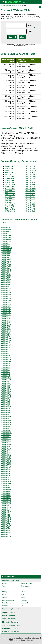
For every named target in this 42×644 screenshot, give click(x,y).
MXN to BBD (6, 270)
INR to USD (10, 183)
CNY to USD (10, 181)
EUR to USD (10, 166)
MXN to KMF (6, 388)
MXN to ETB (6, 331)
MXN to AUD (6, 231)
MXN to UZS (6, 536)
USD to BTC (30, 191)
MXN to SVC (6, 506)
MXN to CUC (6, 311)
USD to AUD (31, 172)
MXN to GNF (6, 347)
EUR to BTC (10, 201)
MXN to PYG (6, 465)
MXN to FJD (6, 333)
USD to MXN (31, 170)
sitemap (36, 638)
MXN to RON (6, 469)
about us (4, 638)
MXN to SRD (6, 498)
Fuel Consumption (8, 600)
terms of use (14, 638)
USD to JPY (30, 185)
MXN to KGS (6, 384)
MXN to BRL (6, 286)
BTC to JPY (30, 207)
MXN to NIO (5, 443)
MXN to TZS (6, 528)
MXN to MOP (6, 425)
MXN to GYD (6, 351)
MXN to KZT (6, 398)
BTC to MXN (31, 209)
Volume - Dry (25, 603)
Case (23, 606)
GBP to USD (10, 168)
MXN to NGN (6, 441)
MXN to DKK (6, 321)
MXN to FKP (6, 335)
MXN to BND (6, 282)
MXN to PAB (6, 453)
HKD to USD (10, 189)
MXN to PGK (6, 457)
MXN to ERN (6, 329)
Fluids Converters (9, 615)
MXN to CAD (6, 233)
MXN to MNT (6, 423)
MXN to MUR (6, 429)
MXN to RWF (6, 475)
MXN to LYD (6, 410)
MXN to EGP (6, 327)
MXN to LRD (6, 406)
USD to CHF (31, 178)
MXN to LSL (5, 408)
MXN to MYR (6, 435)
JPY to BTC (10, 207)
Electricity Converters (11, 622)
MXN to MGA (6, 416)
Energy (5, 592)
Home (2, 6)
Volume (5, 586)
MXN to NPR (6, 447)
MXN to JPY (6, 246)
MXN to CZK (6, 317)
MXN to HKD (6, 353)
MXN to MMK (6, 420)
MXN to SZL (6, 510)
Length (5, 583)
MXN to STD (6, 502)
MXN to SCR (6, 481)
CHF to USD (10, 178)
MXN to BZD (6, 299)
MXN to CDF (6, 301)
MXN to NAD (6, 439)
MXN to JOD (6, 380)
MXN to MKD (6, 418)
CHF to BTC (10, 199)
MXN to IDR (5, 364)
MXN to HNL (6, 355)
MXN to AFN (6, 252)
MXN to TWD (6, 526)
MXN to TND (6, 518)
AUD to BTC (10, 193)
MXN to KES (6, 382)
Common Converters (10, 580)
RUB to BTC (10, 211)
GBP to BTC (10, 203)
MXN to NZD (6, 449)
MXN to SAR (6, 477)
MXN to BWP (6, 294)
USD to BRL (30, 174)
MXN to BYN (6, 296)
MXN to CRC (6, 309)
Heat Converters (9, 612)
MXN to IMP (5, 368)
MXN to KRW (6, 392)
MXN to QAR (6, 467)
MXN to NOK (6, 445)
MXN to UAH (6, 530)
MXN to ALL (5, 254)
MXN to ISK (5, 374)
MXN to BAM (6, 268)
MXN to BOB (6, 284)
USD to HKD (31, 189)
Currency (5, 606)
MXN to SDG (6, 483)
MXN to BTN (6, 292)
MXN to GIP (5, 343)
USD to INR (30, 183)
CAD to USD (10, 176)
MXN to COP (6, 307)
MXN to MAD (6, 412)
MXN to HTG (6, 359)
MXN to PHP (6, 459)
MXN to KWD (6, 394)
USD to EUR (31, 166)
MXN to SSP (6, 500)
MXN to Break (6, 248)
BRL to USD (10, 174)
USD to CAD (31, 176)
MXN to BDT (6, 272)
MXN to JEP (6, 376)
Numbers (24, 600)
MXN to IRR (5, 372)
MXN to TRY (6, 522)
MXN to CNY (6, 238)
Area (4, 589)
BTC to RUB (30, 211)
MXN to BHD (6, 276)
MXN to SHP (6, 490)
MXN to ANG (6, 258)
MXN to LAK (6, 400)
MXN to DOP (6, 323)
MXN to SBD (6, 479)
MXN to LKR (6, 404)
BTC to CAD (30, 197)
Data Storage (7, 603)
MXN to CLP (6, 305)
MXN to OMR (6, 451)
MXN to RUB (6, 473)
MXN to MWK (6, 433)
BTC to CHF (30, 199)
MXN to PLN (6, 463)
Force (4, 594)
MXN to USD (10, 170)
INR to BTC (10, 205)
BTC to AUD (30, 193)
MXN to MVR (6, 431)
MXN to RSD (6, 471)
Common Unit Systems (11, 632)
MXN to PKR (6, 461)
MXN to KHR (6, 386)
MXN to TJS (5, 514)
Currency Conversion (11, 6)
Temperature (25, 586)
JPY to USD (10, 185)
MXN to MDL (6, 414)
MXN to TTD (6, 524)
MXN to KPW (6, 390)
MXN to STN (6, 504)
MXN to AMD (6, 256)
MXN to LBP (6, 402)
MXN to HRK (6, 357)
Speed (4, 597)
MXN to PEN (6, 455)
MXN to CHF (6, 236)
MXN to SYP (6, 508)
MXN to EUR (6, 229)
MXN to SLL (5, 494)
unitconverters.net (26, 640)
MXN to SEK (6, 486)
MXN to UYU (6, 534)
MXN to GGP (6, 339)
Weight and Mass (27, 583)
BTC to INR (30, 205)
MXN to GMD (6, 345)
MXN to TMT (6, 516)
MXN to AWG (6, 264)
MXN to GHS (6, 341)
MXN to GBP (6, 242)
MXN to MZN (6, 437)
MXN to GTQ (6, 349)
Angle (23, 597)
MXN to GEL (6, 337)
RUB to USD (10, 187)
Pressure (24, 589)
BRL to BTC (10, 195)
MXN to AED (6, 250)
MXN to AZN (6, 266)
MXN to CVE (6, 315)
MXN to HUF (6, 362)
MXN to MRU (6, 427)
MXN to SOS (6, 496)
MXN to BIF (5, 278)
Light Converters (9, 619)
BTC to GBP (30, 203)
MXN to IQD (5, 370)
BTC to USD (10, 191)
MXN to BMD (6, 280)
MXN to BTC (10, 209)
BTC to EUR (30, 201)
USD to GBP (31, 168)
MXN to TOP (6, 520)
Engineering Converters (12, 609)
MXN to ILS (5, 366)
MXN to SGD (6, 488)
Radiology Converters (11, 628)
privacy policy (26, 638)
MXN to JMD (6, 378)
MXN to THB (6, 512)
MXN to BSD (6, 288)
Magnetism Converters (11, 625)
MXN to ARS (6, 262)
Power (23, 592)
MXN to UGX (6, 532)
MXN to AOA (6, 260)
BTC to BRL (30, 195)
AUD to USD (10, 172)
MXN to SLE (6, 492)
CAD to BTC (10, 197)
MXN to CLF (6, 303)
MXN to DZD (6, 325)
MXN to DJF (6, 319)
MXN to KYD (6, 396)
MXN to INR (5, 244)
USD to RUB (31, 187)
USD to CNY (31, 181)
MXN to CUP (6, 313)
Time (23, 594)
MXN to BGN (6, 274)
